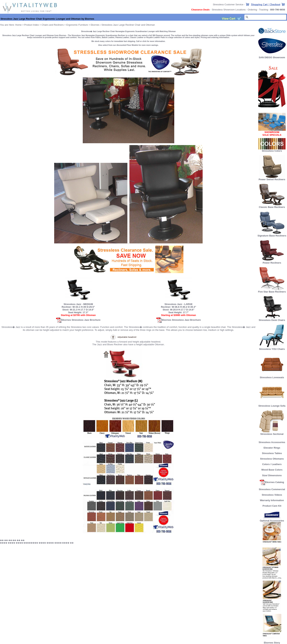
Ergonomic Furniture (77, 25)
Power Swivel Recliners (272, 179)
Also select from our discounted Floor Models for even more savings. (128, 45)
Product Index (31, 25)
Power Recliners (272, 262)
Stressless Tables (272, 453)
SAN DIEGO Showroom (272, 57)
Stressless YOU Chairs (272, 348)
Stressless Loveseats (272, 376)
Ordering (252, 10)
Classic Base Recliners (272, 206)
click (144, 41)
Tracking (263, 10)
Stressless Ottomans (272, 459)
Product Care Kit (272, 506)
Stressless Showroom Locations (229, 10)
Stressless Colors (272, 151)
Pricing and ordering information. (215, 37)
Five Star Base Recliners (272, 291)
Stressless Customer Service (228, 4)
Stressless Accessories (272, 442)
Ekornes (95, 25)
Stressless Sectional (272, 433)
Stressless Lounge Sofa (272, 405)
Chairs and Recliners (53, 25)
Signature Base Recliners (272, 235)
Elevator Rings (272, 448)
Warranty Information (272, 500)
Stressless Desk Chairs (272, 319)
